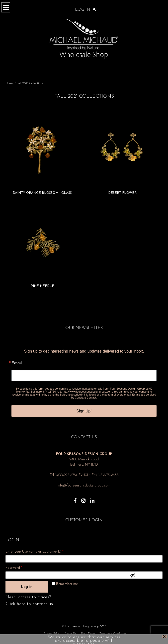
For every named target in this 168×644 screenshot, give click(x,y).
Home (9, 83)
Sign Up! (84, 411)
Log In (86, 10)
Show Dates (88, 634)
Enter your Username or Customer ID (35, 552)
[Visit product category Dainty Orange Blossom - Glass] (42, 155)
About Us (70, 634)
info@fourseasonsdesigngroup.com (84, 486)
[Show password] (145, 575)
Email (17, 363)
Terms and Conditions (113, 634)
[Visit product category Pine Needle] (42, 248)
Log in (27, 587)
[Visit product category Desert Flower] (122, 155)
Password (20, 567)
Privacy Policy (52, 634)
